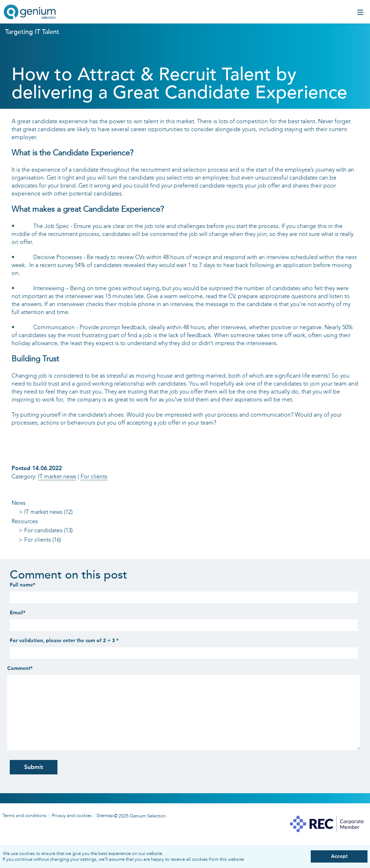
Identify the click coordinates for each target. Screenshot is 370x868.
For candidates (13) (48, 530)
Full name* (22, 585)
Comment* (20, 668)
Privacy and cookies (72, 815)
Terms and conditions (25, 815)
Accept (339, 856)
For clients (94, 476)
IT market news (57, 476)
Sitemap (105, 815)
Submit (34, 767)
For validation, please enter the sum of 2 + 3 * (64, 641)
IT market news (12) (48, 512)
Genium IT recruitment (30, 13)
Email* (18, 613)
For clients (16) (43, 540)
